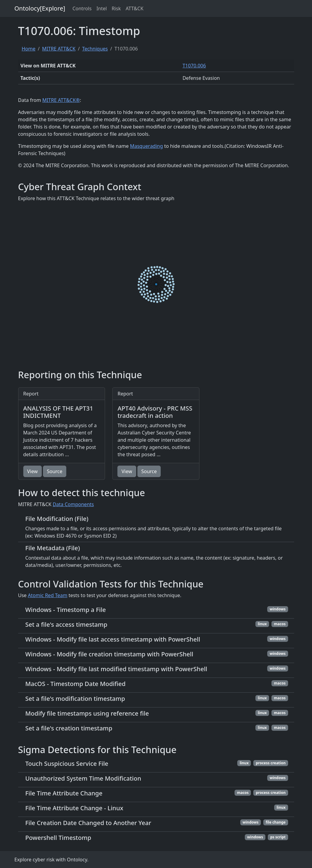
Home (29, 49)
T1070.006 (194, 66)
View (33, 471)
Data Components (73, 504)
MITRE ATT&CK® (61, 100)
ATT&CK (135, 8)
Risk (116, 8)
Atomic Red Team (48, 595)
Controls (82, 8)
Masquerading (146, 146)
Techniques (95, 49)
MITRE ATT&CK (59, 49)
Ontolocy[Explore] (40, 8)
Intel (102, 8)
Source (55, 471)
